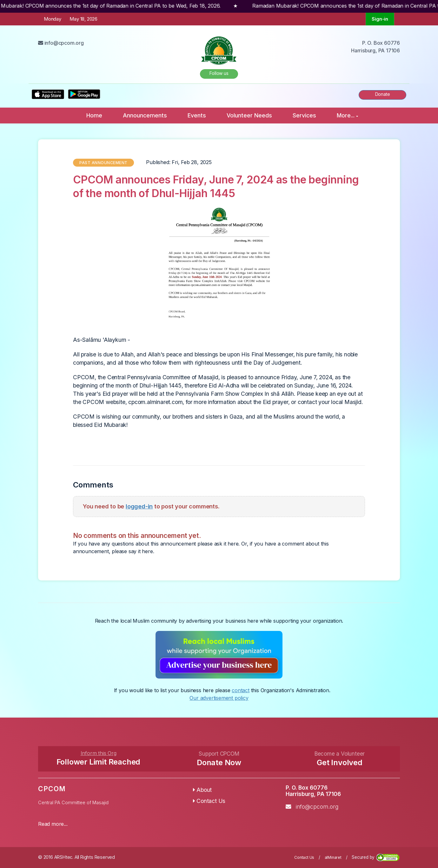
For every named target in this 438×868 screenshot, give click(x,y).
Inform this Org (99, 753)
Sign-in (380, 19)
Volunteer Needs (249, 115)
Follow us (219, 73)
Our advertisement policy (219, 698)
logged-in (139, 506)
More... (347, 115)
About (202, 790)
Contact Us (209, 801)
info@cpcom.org (317, 807)
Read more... (53, 824)
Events (197, 115)
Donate (383, 94)
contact (241, 690)
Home (94, 115)
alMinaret (333, 857)
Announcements (145, 115)
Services (304, 115)
